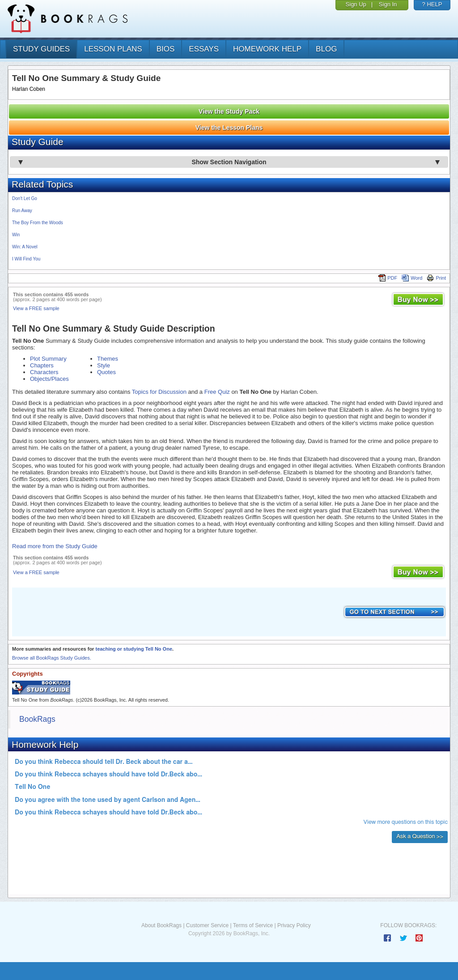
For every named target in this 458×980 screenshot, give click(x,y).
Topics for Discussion (159, 392)
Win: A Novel (25, 247)
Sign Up (356, 4)
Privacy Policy (294, 925)
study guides (41, 49)
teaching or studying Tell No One (134, 649)
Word (412, 278)
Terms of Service (253, 925)
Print (436, 278)
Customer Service (207, 925)
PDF (388, 278)
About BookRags (161, 925)
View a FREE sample (36, 308)
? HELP (432, 4)
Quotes (106, 372)
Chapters (42, 365)
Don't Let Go (25, 198)
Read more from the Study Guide (55, 546)
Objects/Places (49, 379)
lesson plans (113, 49)
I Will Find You (26, 259)
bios (166, 49)
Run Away (22, 211)
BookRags (37, 719)
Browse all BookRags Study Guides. (52, 658)
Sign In (388, 4)
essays (204, 49)
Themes (108, 359)
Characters (44, 372)
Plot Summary (48, 359)
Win (16, 235)
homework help (267, 49)
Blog (326, 49)
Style (104, 365)
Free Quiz (217, 392)
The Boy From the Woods (38, 223)
